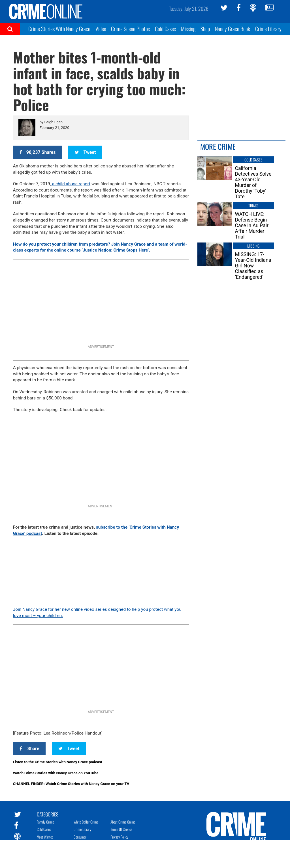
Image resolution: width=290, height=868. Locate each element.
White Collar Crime (86, 822)
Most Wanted (45, 837)
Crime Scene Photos (130, 29)
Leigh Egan (54, 122)
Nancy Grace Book (233, 29)
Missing (188, 29)
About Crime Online (123, 822)
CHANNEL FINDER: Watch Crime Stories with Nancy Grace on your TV (71, 784)
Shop (205, 29)
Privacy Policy (119, 837)
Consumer (80, 837)
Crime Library (268, 29)
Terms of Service (121, 829)
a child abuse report (71, 184)
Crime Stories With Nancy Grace (59, 29)
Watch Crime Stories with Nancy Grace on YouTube (56, 773)
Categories (48, 814)
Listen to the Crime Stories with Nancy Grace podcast (58, 762)
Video (101, 29)
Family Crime (45, 822)
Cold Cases (165, 29)
